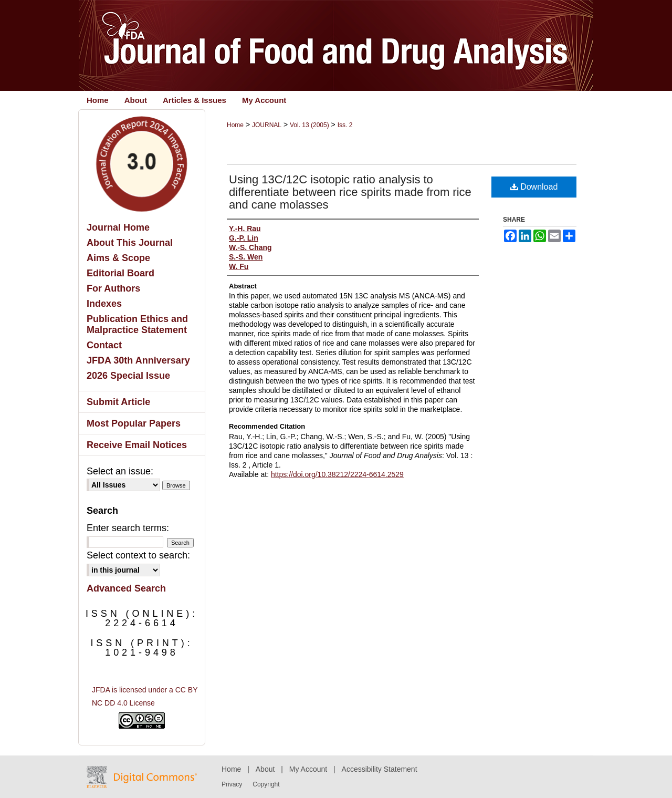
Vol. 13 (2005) (309, 125)
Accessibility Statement (380, 769)
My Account (308, 769)
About (265, 769)
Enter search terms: (128, 528)
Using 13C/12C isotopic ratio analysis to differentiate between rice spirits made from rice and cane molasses (350, 192)
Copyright (266, 784)
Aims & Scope (118, 258)
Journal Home (118, 227)
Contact (104, 345)
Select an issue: (120, 471)
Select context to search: (138, 555)
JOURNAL (267, 125)
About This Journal (130, 243)
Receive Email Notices (137, 445)
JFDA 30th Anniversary (138, 360)
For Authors (113, 288)
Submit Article (118, 402)
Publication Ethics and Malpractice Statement (137, 324)
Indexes (104, 304)
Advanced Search (126, 588)
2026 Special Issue (128, 376)
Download (534, 187)
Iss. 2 (345, 125)
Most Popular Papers (134, 423)
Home (235, 125)
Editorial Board (120, 273)
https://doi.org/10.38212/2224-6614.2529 (337, 474)
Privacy (232, 784)
